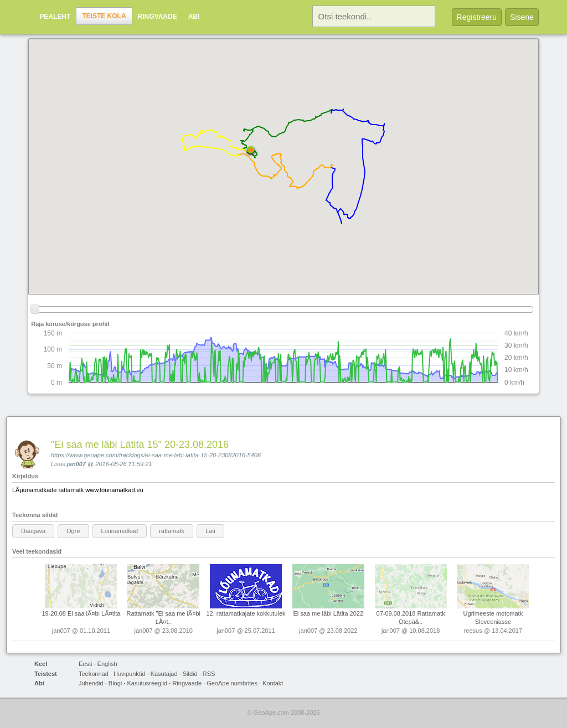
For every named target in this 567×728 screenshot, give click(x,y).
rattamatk (172, 531)
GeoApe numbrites (232, 683)
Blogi (115, 683)
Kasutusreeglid (147, 683)
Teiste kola (104, 16)
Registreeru (477, 17)
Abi (194, 17)
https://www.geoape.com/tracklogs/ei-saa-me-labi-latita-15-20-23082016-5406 (156, 455)
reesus (473, 631)
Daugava (33, 531)
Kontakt (273, 683)
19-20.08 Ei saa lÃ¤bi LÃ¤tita (81, 613)
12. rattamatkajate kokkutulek (246, 613)
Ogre (73, 531)
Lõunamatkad (120, 531)
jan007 (76, 464)
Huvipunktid (129, 674)
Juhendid (91, 683)
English (107, 664)
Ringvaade (158, 17)
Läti (210, 531)
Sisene (522, 17)
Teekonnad (94, 674)
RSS (209, 674)
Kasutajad (164, 674)
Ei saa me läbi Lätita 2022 (328, 613)
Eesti (85, 664)
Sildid (190, 674)
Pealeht (55, 17)
